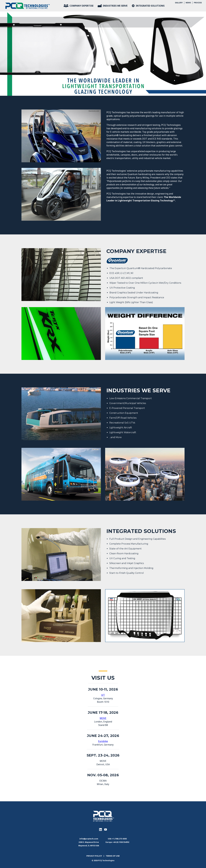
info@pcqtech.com (89, 839)
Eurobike (103, 741)
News (188, 3)
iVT (103, 695)
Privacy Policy (94, 856)
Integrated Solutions (148, 6)
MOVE (103, 718)
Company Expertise (79, 6)
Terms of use (113, 856)
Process (198, 3)
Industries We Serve (113, 6)
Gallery (179, 3)
